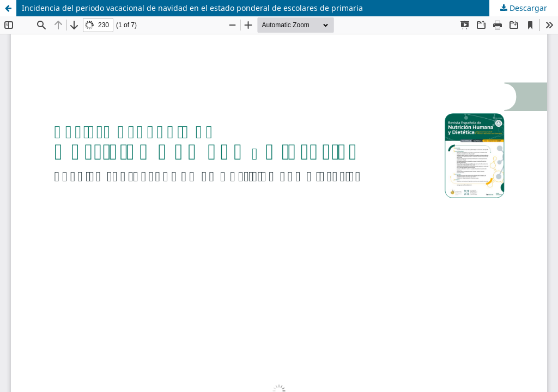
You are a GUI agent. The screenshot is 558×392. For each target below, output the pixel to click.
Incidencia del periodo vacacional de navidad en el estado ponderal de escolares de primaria (192, 8)
